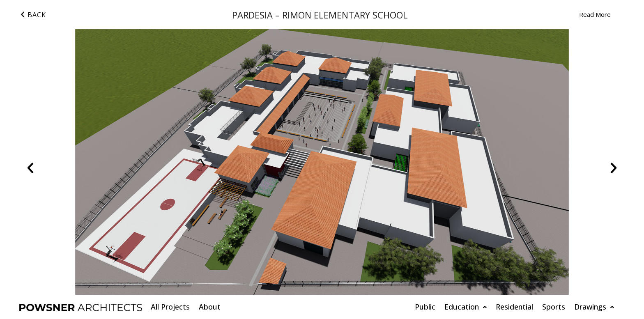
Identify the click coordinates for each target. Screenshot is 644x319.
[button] (30, 168)
